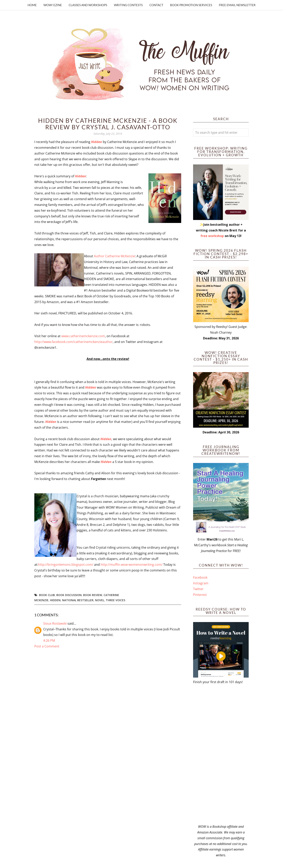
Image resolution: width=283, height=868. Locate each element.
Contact (156, 5)
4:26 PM (49, 640)
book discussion (69, 595)
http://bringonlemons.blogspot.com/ (66, 565)
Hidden (97, 142)
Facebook (200, 577)
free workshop (212, 236)
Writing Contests (128, 5)
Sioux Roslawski (55, 623)
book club (47, 595)
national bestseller (78, 600)
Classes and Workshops (88, 5)
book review (93, 595)
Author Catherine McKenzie (114, 256)
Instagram (201, 583)
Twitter (198, 589)
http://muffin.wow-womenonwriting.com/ (132, 565)
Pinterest (200, 595)
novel (100, 600)
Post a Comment (47, 646)
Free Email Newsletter (237, 5)
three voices (116, 600)
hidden (55, 600)
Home (32, 5)
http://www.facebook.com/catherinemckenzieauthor (74, 342)
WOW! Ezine (53, 5)
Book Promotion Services (191, 5)
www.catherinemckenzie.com (83, 336)
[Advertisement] (221, 754)
